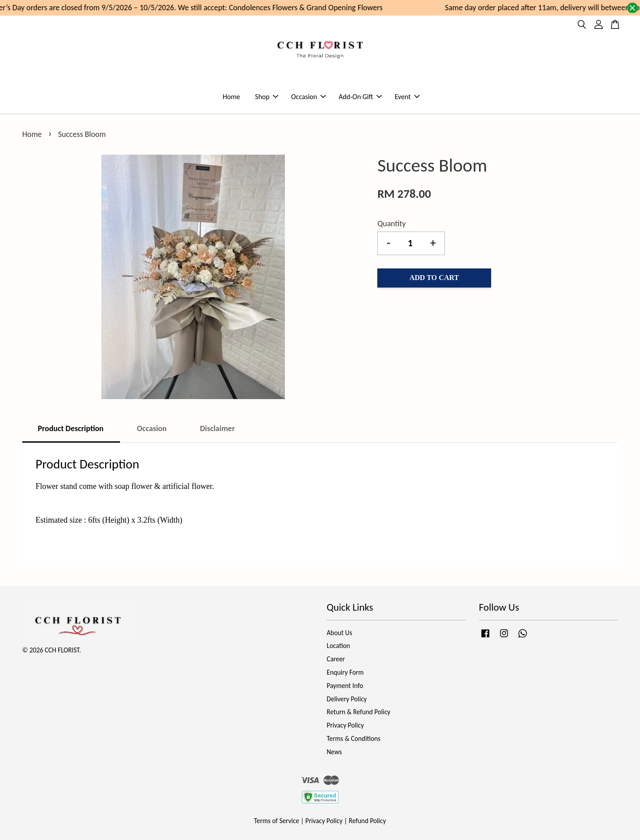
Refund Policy (368, 821)
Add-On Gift (360, 97)
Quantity (392, 224)
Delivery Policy (347, 699)
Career (336, 659)
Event (407, 97)
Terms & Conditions (354, 738)
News (334, 752)
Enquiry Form (345, 672)
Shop (267, 97)
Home (231, 97)
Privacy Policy (345, 725)
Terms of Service (277, 821)
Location (338, 646)
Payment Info (345, 686)
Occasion (308, 97)
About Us (339, 633)
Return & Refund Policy (358, 712)
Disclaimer (217, 428)
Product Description (71, 428)
